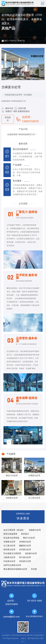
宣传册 (34, 569)
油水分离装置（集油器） (14, 530)
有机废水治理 (25, 561)
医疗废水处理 (25, 557)
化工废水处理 (9, 546)
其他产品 (21, 41)
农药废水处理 (25, 550)
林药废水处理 (9, 550)
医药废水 (25, 534)
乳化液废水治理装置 (12, 553)
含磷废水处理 (9, 542)
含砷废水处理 (25, 542)
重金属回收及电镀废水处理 (15, 569)
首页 (6, 41)
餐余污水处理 (29, 538)
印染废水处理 (9, 561)
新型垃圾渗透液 (10, 534)
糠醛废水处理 (25, 546)
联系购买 (8, 119)
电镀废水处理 (35, 530)
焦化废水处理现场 (11, 538)
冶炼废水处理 (9, 557)
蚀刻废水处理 (31, 553)
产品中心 (13, 41)
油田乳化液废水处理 (12, 565)
